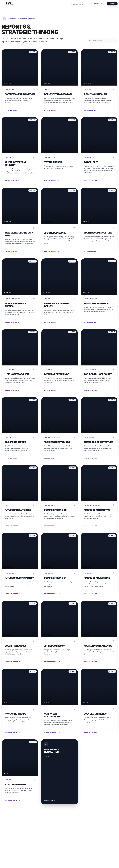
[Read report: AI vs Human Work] (60, 222)
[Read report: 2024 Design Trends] (99, 702)
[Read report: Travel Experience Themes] (20, 292)
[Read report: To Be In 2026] (99, 151)
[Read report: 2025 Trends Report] (20, 772)
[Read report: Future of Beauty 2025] (20, 497)
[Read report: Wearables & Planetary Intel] (20, 222)
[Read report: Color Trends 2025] (20, 633)
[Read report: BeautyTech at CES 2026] (60, 81)
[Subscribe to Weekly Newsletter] (60, 772)
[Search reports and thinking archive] (103, 40)
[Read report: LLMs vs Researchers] (20, 362)
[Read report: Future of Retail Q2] (60, 497)
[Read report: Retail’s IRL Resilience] (99, 292)
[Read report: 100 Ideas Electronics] (60, 429)
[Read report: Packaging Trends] (20, 702)
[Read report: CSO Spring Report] (20, 429)
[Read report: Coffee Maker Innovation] (20, 81)
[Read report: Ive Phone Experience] (60, 362)
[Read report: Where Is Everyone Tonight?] (20, 151)
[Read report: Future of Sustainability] (20, 565)
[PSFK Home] (8, 4)
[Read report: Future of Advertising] (99, 565)
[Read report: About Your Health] (99, 81)
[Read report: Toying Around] (60, 151)
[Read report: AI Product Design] (60, 633)
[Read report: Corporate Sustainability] (60, 702)
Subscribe (98, 4)
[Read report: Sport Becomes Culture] (99, 222)
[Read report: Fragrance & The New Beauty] (60, 292)
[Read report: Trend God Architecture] (99, 429)
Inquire (112, 4)
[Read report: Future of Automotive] (99, 497)
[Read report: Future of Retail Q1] (60, 565)
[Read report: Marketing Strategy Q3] (99, 633)
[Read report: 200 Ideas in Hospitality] (99, 362)
